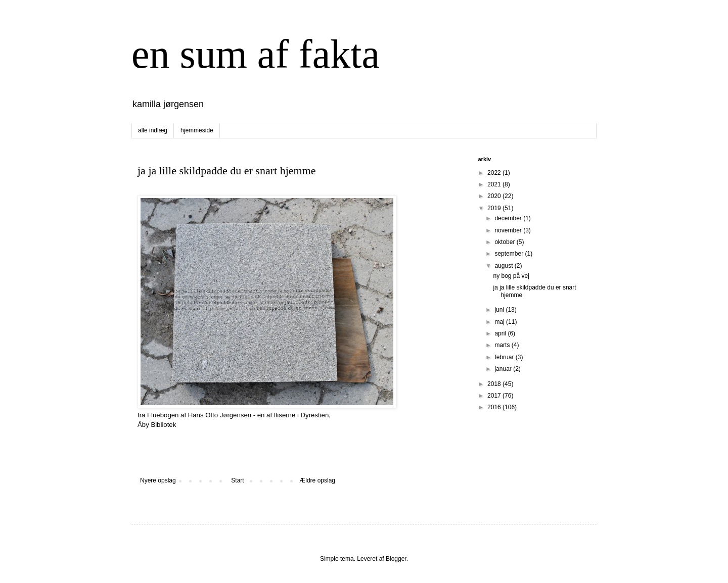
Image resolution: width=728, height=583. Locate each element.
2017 (495, 396)
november (509, 230)
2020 (495, 196)
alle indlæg (153, 130)
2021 (495, 184)
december (509, 218)
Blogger (396, 559)
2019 (495, 208)
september (510, 254)
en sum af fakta (256, 54)
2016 (495, 407)
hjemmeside (197, 130)
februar (505, 357)
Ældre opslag (317, 480)
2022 (495, 173)
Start (237, 480)
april (501, 333)
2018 (495, 384)
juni (500, 310)
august (504, 266)
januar (504, 369)
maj (500, 322)
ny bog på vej (511, 276)
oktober (505, 242)
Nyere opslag (158, 480)
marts (503, 345)
